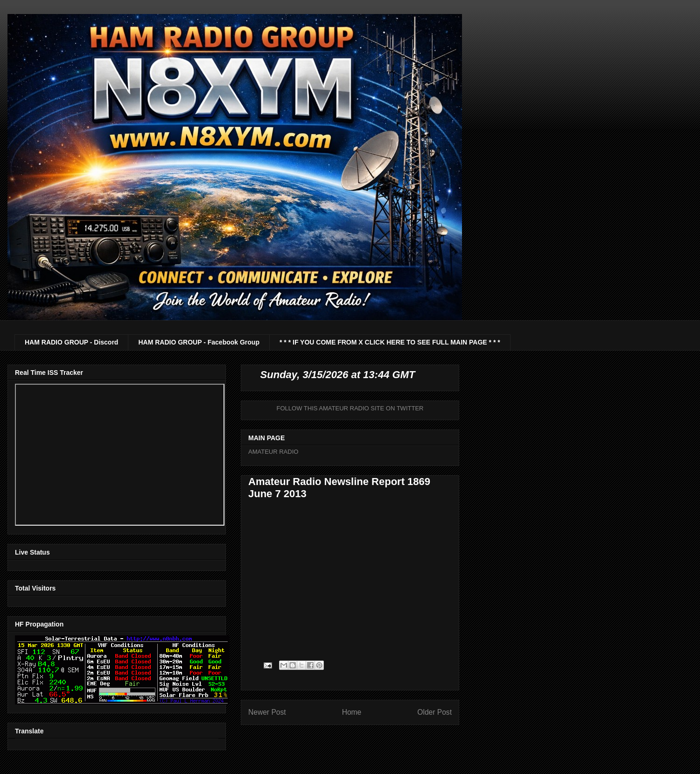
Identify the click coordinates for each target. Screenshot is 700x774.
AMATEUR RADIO (273, 452)
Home (352, 712)
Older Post (434, 712)
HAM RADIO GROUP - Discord (71, 342)
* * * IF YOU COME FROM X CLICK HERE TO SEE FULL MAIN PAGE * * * (390, 342)
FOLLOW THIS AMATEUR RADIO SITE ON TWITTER (350, 408)
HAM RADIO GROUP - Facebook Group (199, 342)
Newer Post (267, 712)
